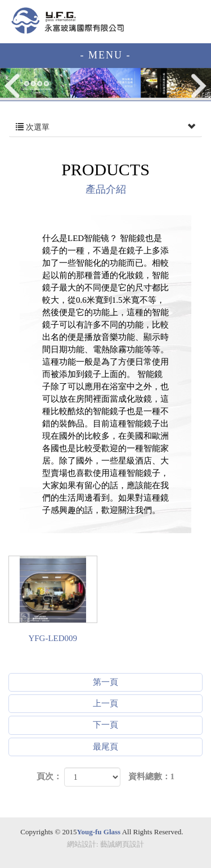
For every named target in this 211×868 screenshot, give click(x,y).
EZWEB (68, 21)
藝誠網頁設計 (122, 844)
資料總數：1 (152, 776)
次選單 (105, 128)
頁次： (49, 776)
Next (199, 86)
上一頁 (105, 703)
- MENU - (106, 55)
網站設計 (82, 844)
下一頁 (105, 725)
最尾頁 (105, 747)
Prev (13, 86)
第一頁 (105, 682)
